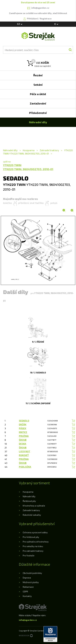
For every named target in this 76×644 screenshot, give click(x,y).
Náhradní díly (11, 150)
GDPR (25, 591)
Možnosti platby (31, 582)
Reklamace (28, 587)
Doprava (27, 578)
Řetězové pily (29, 501)
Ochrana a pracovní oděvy (35, 532)
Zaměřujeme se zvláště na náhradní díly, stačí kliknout (38, 13)
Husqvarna (29, 150)
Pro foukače (29, 555)
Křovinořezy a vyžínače (34, 506)
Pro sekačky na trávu (33, 546)
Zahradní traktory (49, 150)
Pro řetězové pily (31, 537)
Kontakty (27, 596)
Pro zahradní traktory (33, 551)
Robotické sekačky (32, 515)
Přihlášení (33, 19)
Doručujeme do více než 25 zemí (38, 2)
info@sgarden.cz (28, 620)
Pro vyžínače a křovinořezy (36, 542)
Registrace (46, 19)
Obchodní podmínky (32, 573)
